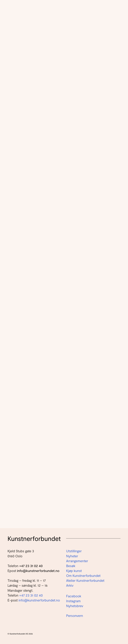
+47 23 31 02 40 (31, 566)
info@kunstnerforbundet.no (38, 571)
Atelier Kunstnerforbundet (85, 580)
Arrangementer (77, 561)
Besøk (71, 566)
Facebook (74, 596)
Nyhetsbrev (75, 606)
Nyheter (72, 556)
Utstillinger (74, 551)
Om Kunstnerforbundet (83, 575)
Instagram (73, 601)
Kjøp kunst (74, 571)
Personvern (75, 616)
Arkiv (70, 585)
